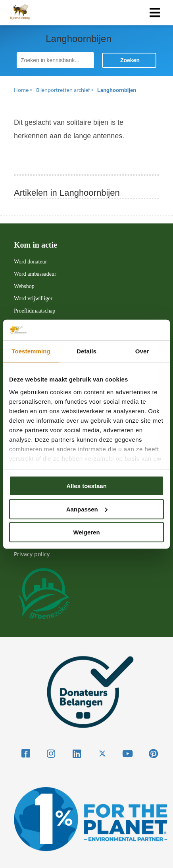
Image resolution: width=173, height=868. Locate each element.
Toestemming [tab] (31, 351)
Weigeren (86, 532)
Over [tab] (142, 351)
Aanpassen (87, 509)
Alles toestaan (86, 486)
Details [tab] (86, 351)
